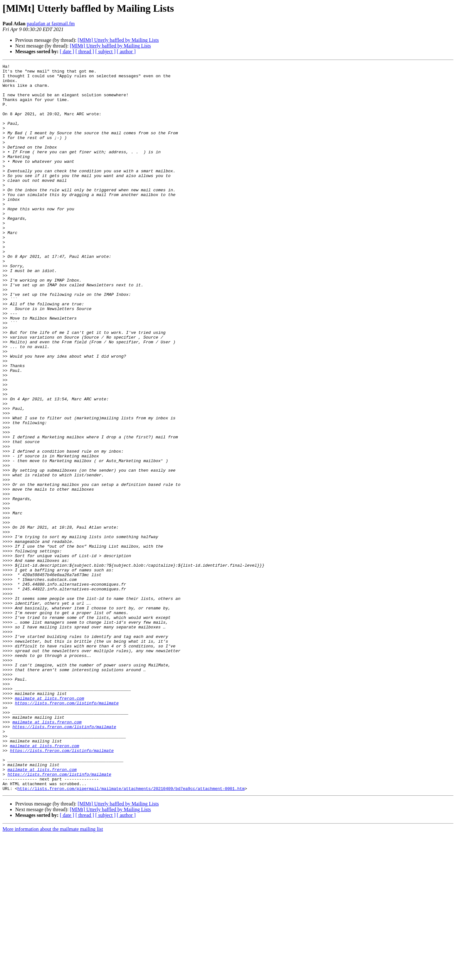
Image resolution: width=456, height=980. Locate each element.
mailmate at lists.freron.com (49, 825)
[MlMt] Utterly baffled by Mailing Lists (118, 40)
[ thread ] (85, 51)
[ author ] (126, 51)
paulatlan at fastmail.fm (51, 24)
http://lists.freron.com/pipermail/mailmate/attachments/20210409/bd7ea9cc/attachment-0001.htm (131, 934)
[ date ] (67, 51)
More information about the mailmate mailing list (53, 974)
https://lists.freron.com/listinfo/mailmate (67, 831)
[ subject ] (105, 51)
